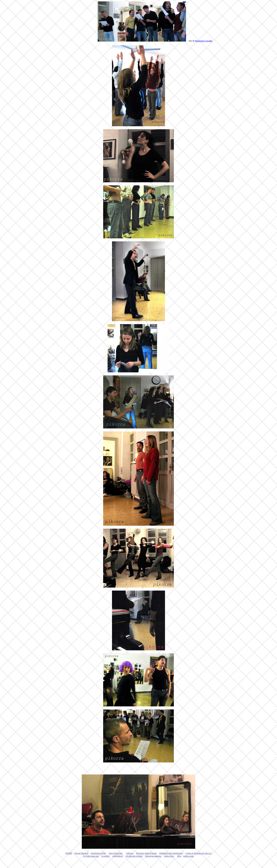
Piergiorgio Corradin (204, 41)
